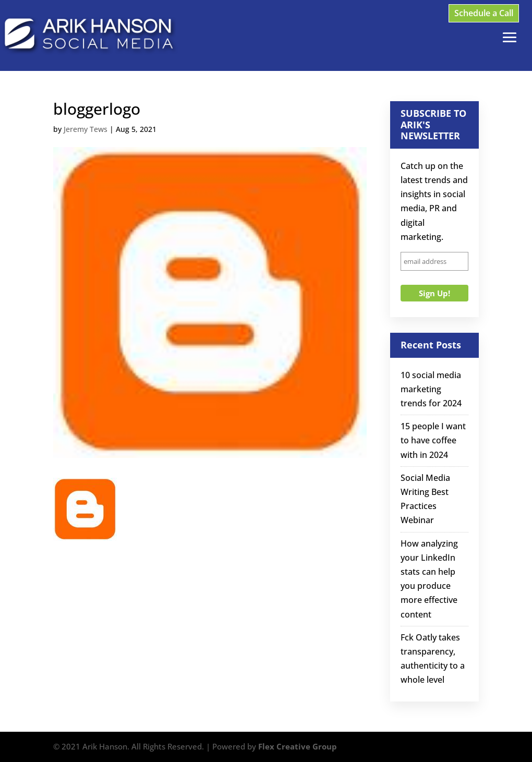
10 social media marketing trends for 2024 (431, 389)
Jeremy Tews (86, 129)
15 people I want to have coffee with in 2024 (433, 440)
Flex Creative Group (298, 746)
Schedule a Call (484, 13)
